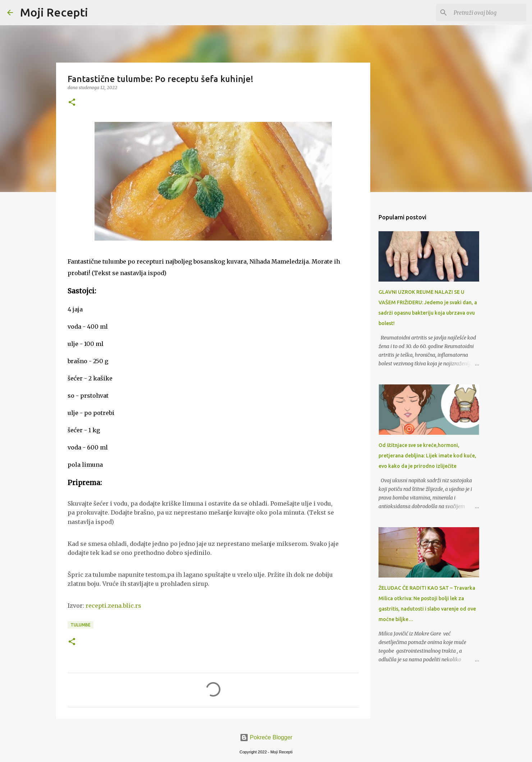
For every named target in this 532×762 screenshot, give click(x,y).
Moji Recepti (54, 12)
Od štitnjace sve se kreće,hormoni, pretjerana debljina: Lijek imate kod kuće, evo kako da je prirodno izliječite (427, 456)
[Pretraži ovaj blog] (489, 13)
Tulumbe (81, 625)
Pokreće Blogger (266, 737)
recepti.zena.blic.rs (113, 606)
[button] (72, 103)
